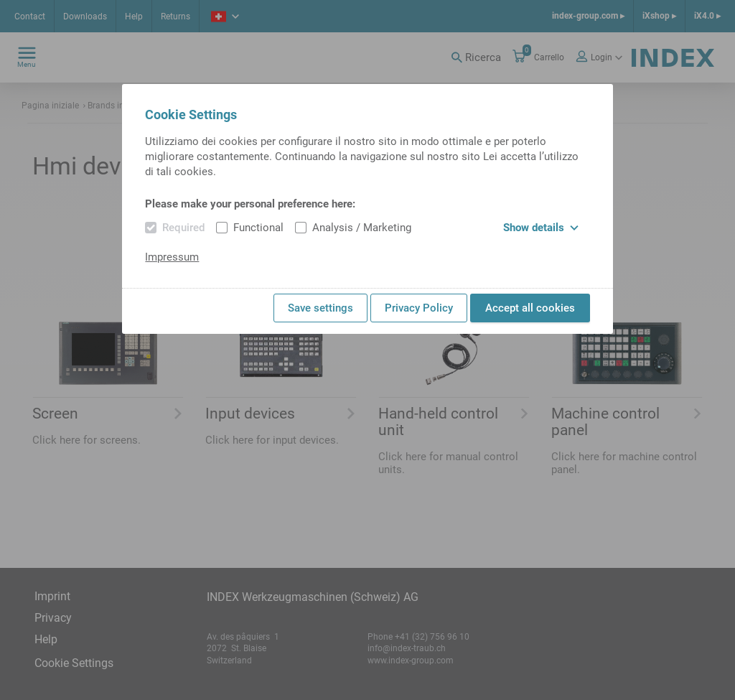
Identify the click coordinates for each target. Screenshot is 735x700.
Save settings (320, 308)
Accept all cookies (530, 308)
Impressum (172, 257)
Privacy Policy (419, 308)
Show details (541, 228)
